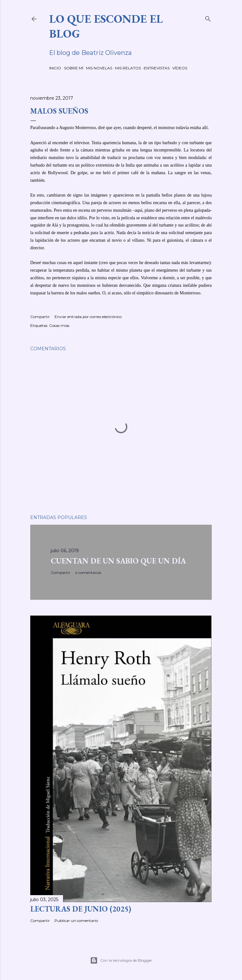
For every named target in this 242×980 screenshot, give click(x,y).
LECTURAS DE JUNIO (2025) (81, 909)
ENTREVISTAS (157, 68)
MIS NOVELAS (99, 68)
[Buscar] (208, 18)
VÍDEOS (180, 68)
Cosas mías (59, 325)
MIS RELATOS (128, 68)
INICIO (55, 68)
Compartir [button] (40, 317)
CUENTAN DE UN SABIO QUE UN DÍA (118, 561)
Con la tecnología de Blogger (121, 960)
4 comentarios (88, 573)
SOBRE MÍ (74, 68)
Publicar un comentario (76, 921)
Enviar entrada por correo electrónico (88, 317)
